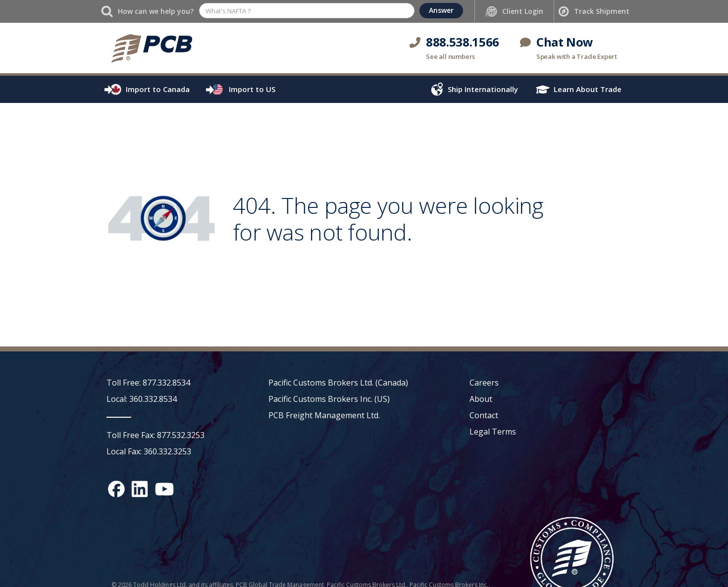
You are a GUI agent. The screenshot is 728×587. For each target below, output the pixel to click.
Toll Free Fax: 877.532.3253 (156, 435)
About (481, 399)
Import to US (252, 89)
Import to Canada (158, 89)
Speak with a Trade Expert (577, 56)
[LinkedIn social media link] (140, 489)
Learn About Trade (588, 89)
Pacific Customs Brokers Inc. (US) (329, 399)
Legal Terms (493, 432)
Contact (484, 415)
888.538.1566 (463, 42)
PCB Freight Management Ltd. (324, 415)
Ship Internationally (483, 89)
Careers (484, 383)
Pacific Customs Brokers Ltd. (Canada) (338, 383)
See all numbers (450, 56)
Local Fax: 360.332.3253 (149, 451)
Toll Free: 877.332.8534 (148, 383)
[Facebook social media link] (116, 489)
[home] (152, 48)
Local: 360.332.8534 (142, 399)
